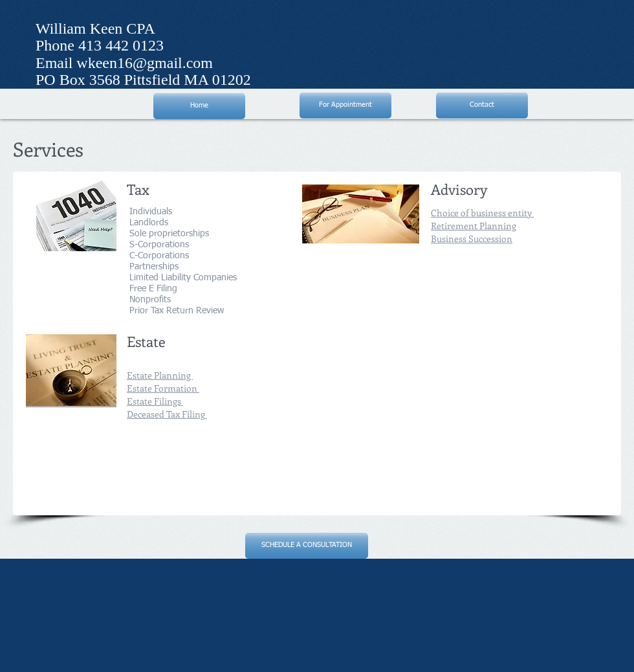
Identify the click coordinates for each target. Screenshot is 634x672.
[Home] (199, 106)
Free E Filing (152, 289)
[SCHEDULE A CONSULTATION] (307, 546)
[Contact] (482, 106)
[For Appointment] (345, 106)
